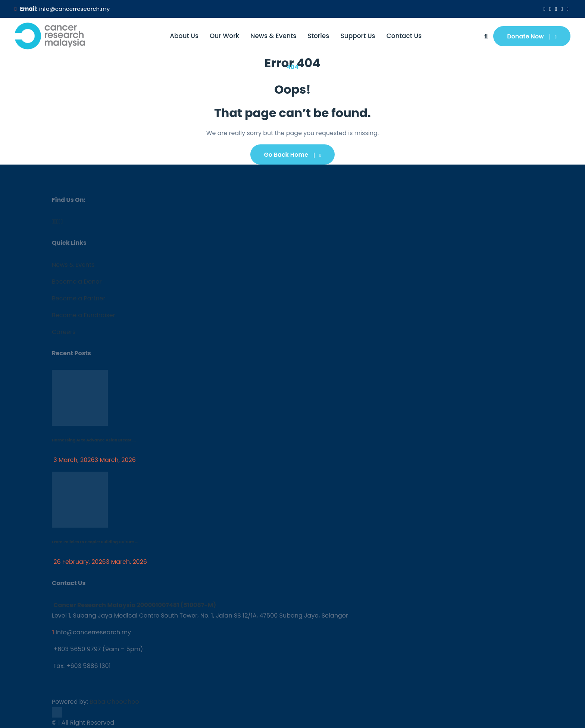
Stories (318, 36)
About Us (184, 36)
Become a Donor (77, 282)
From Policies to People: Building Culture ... (95, 542)
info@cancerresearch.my (74, 9)
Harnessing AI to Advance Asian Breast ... (94, 440)
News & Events (273, 36)
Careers (64, 332)
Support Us (358, 36)
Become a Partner (79, 298)
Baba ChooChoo (114, 702)
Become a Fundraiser (84, 315)
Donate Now (532, 36)
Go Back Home (293, 155)
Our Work (224, 36)
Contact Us (404, 36)
